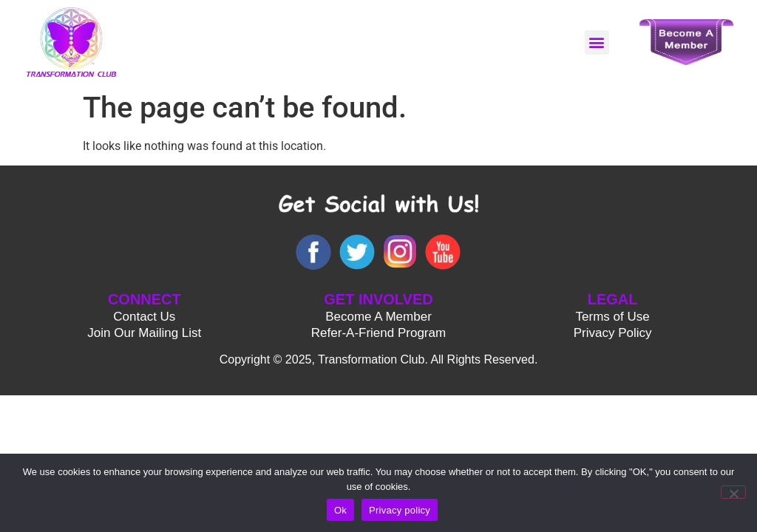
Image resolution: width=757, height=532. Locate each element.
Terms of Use (613, 317)
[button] (597, 42)
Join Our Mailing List (144, 333)
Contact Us (144, 317)
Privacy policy (400, 510)
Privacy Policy (613, 333)
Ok (340, 510)
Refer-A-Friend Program (378, 333)
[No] (733, 492)
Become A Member (378, 317)
